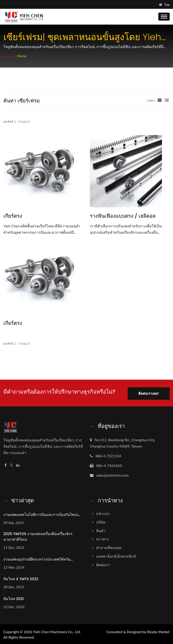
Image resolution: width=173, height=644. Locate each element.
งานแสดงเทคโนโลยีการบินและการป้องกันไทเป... (42, 514)
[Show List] (167, 100)
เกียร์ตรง (13, 216)
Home (22, 56)
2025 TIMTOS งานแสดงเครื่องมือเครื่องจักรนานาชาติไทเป (38, 536)
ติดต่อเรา (103, 564)
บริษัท (101, 521)
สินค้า (101, 530)
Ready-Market (158, 631)
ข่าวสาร (103, 538)
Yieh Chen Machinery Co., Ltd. (57, 631)
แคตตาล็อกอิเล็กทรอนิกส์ (116, 555)
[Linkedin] (18, 464)
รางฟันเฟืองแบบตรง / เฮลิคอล (123, 216)
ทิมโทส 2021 (14, 598)
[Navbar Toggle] (164, 17)
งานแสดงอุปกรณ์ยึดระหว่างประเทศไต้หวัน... (38, 558)
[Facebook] (6, 464)
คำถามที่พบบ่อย (109, 547)
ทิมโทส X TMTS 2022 (21, 578)
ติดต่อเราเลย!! (148, 392)
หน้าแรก (103, 513)
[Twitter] (11, 464)
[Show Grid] (160, 100)
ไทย (167, 5)
